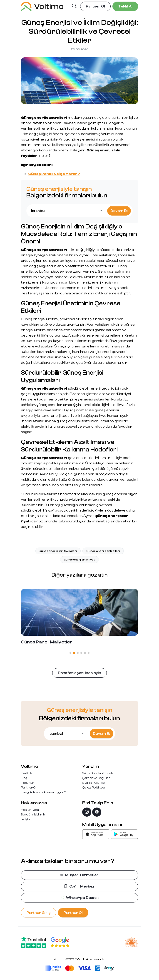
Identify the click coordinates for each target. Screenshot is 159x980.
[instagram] (87, 812)
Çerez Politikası (93, 788)
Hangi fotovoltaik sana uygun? (43, 792)
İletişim (26, 819)
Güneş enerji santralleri (103, 551)
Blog (24, 778)
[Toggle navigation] (69, 6)
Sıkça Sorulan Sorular (99, 773)
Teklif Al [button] (125, 6)
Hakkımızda (30, 810)
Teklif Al (27, 773)
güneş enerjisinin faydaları (58, 551)
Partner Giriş (39, 913)
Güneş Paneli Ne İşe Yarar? (54, 174)
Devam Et (119, 211)
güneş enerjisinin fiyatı (79, 560)
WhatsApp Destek (80, 898)
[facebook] (97, 812)
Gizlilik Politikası (94, 783)
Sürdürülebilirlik (33, 815)
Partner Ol (29, 788)
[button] (74, 7)
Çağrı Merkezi (80, 886)
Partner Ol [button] (95, 6)
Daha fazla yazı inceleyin (79, 673)
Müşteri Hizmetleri (80, 875)
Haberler (27, 783)
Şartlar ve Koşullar (96, 778)
